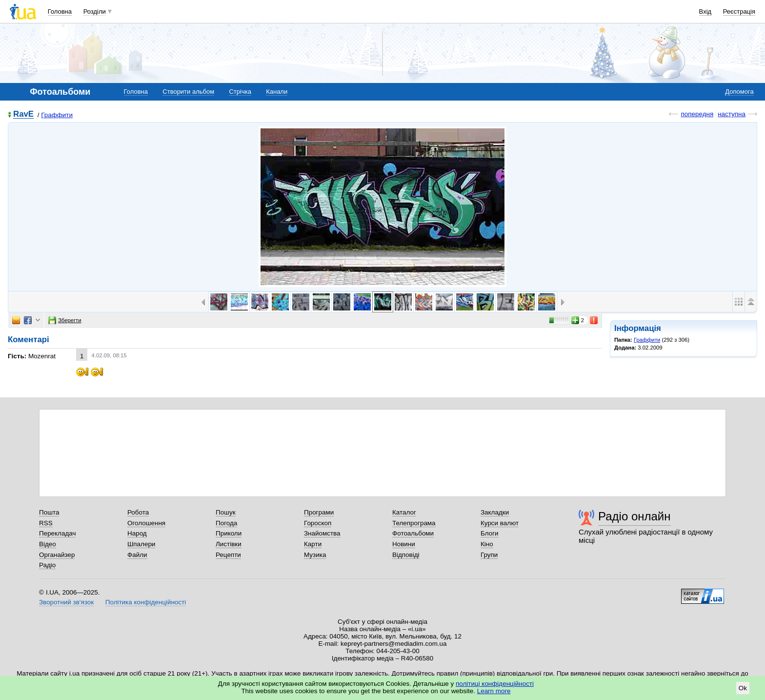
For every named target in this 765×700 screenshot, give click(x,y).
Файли (137, 555)
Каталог (404, 512)
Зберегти (65, 320)
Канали (277, 92)
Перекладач (57, 533)
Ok (743, 688)
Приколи (229, 533)
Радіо (47, 565)
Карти (313, 544)
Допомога (739, 92)
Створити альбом (188, 92)
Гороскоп (318, 523)
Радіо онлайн (634, 516)
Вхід (705, 11)
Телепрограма (414, 523)
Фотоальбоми (413, 533)
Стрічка (240, 92)
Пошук (226, 512)
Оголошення (146, 523)
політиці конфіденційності (495, 684)
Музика (315, 555)
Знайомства (322, 533)
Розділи (95, 11)
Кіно (487, 544)
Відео (48, 544)
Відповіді (406, 555)
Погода (226, 523)
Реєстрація (739, 11)
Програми (319, 512)
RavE (23, 114)
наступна (732, 114)
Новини (404, 544)
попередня (697, 114)
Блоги (490, 533)
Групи (489, 555)
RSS (46, 523)
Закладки (495, 512)
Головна (60, 11)
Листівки (229, 544)
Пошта (49, 512)
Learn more (494, 691)
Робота (138, 512)
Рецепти (228, 555)
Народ (137, 533)
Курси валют (500, 523)
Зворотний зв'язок (66, 602)
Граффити (57, 115)
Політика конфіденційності (146, 602)
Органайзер (57, 555)
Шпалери (141, 544)
